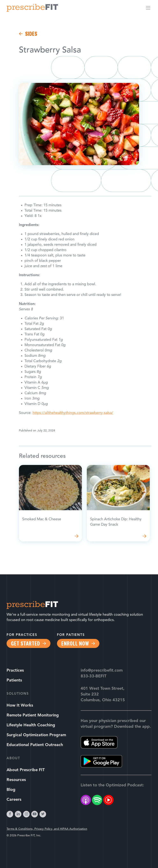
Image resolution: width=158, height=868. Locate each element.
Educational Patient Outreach (35, 745)
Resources (16, 780)
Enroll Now (75, 643)
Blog (11, 790)
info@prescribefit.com (102, 671)
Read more (50, 503)
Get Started (25, 643)
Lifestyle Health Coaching (31, 725)
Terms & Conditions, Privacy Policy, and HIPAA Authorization (47, 829)
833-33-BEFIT (94, 676)
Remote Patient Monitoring (33, 715)
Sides (31, 34)
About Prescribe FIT (26, 770)
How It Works (20, 706)
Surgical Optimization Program (36, 735)
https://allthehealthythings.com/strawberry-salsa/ (73, 413)
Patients (14, 680)
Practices (15, 671)
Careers (14, 800)
